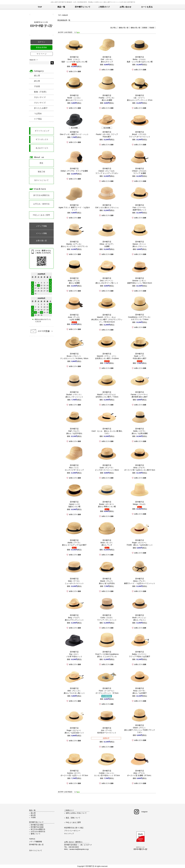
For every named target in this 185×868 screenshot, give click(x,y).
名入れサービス (42, 148)
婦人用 (37, 76)
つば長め (38, 113)
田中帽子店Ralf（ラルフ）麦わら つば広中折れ (74, 431)
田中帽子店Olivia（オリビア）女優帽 (107, 244)
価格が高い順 (135, 28)
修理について (36, 834)
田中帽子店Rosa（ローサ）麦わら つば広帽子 (140, 691)
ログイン (42, 42)
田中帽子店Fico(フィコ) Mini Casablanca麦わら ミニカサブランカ (107, 654)
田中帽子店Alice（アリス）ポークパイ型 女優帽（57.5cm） (140, 773)
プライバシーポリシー (72, 831)
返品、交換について (73, 818)
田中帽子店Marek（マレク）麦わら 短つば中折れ (107, 581)
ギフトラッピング (42, 131)
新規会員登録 (41, 47)
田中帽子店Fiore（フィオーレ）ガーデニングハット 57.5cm (107, 691)
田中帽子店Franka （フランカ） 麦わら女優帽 (107, 98)
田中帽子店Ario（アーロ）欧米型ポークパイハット (107, 730)
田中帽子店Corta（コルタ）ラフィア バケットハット (107, 618)
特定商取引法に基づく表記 (74, 828)
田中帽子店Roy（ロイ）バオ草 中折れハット (74, 654)
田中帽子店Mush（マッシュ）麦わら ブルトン (140, 618)
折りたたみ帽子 (41, 108)
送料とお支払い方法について (76, 813)
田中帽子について (83, 7)
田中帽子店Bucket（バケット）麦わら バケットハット (74, 394)
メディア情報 (41, 226)
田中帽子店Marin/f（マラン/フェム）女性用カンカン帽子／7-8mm (107, 394)
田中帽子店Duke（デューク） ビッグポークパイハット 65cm (107, 468)
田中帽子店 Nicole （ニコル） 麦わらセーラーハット (74, 98)
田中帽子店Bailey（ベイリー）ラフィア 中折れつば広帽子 (140, 654)
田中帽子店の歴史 (37, 825)
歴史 (41, 163)
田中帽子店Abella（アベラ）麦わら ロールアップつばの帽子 (74, 543)
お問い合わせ (126, 7)
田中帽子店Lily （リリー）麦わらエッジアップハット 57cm (140, 98)
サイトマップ (69, 834)
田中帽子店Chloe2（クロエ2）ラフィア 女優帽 (140, 171)
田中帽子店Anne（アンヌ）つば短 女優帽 (74, 317)
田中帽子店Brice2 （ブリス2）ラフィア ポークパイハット (140, 134)
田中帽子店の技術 (37, 827)
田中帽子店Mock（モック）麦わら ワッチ (107, 543)
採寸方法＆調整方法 (41, 195)
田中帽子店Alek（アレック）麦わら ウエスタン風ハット (74, 691)
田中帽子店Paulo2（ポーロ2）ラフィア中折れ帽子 (107, 134)
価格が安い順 (124, 28)
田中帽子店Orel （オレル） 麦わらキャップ (107, 59)
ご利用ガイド (104, 7)
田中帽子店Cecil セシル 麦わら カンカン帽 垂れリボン (107, 431)
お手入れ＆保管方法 (38, 831)
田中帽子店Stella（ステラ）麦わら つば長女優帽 (140, 431)
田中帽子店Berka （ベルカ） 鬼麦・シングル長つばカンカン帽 (140, 59)
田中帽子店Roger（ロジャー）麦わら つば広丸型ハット (74, 730)
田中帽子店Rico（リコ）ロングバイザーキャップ (74, 468)
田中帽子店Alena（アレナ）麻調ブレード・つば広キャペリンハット (140, 581)
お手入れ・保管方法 (41, 204)
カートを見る (147, 7)
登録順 (152, 28)
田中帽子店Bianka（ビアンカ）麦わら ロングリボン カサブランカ (74, 244)
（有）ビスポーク (85, 845)
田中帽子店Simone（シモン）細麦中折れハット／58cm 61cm (140, 281)
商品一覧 (61, 7)
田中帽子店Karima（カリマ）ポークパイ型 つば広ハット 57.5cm (74, 773)
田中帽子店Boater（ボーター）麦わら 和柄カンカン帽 (107, 504)
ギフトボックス (42, 139)
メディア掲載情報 (36, 842)
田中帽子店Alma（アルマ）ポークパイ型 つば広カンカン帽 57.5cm (140, 468)
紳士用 (37, 81)
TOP (40, 7)
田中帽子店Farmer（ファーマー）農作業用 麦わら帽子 (140, 394)
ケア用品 (38, 119)
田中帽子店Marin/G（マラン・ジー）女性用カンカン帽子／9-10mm (107, 356)
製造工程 (42, 172)
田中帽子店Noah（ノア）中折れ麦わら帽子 (140, 356)
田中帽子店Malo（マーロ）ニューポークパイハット (74, 581)
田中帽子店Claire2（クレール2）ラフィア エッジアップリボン (107, 171)
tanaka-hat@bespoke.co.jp (79, 849)
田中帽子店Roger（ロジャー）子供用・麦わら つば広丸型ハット (140, 543)
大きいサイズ (40, 97)
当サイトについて (41, 180)
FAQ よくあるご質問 (41, 215)
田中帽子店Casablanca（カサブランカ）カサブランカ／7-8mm (140, 317)
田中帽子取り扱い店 (36, 845)
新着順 (145, 28)
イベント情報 (41, 233)
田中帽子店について (36, 822)
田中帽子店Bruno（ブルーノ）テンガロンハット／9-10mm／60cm (74, 356)
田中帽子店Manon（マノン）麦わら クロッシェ (140, 244)
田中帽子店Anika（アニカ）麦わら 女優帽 (74, 281)
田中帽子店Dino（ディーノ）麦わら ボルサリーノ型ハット (107, 281)
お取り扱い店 (41, 241)
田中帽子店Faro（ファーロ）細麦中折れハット (140, 207)
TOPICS (32, 839)
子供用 (37, 86)
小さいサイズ (40, 103)
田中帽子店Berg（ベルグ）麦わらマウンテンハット (74, 618)
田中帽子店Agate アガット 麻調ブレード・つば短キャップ (74, 207)
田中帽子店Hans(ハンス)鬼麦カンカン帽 (74, 504)
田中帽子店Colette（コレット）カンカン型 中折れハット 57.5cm (107, 773)
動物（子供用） (41, 92)
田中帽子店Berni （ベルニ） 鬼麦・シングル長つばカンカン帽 (74, 59)
